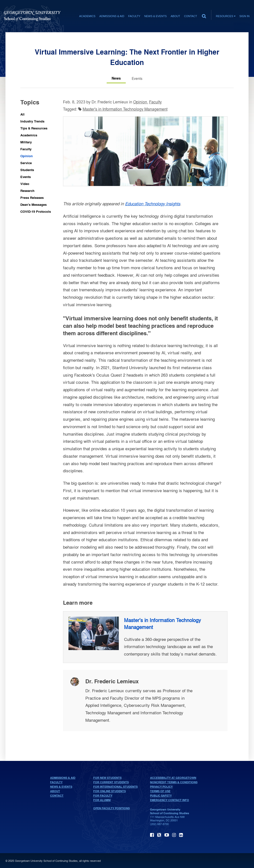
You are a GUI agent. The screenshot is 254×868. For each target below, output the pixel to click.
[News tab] (116, 78)
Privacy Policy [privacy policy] (161, 787)
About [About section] (175, 16)
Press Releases (32, 197)
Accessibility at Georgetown (173, 778)
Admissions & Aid (63, 778)
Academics (29, 135)
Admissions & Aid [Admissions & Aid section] (112, 16)
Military (26, 142)
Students (27, 170)
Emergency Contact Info (170, 800)
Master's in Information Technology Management (125, 109)
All (22, 114)
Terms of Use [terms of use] (160, 791)
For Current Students (111, 782)
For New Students (107, 778)
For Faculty (103, 796)
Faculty (26, 149)
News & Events (61, 787)
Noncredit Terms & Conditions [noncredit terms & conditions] (174, 782)
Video (25, 184)
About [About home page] (55, 791)
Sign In (244, 16)
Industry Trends (32, 121)
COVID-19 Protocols (36, 211)
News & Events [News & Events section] (156, 16)
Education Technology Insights (153, 203)
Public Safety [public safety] (161, 796)
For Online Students (110, 791)
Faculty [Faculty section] (134, 16)
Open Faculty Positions (111, 808)
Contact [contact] (190, 16)
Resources (226, 16)
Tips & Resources (34, 128)
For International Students (115, 787)
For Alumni (102, 800)
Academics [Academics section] (87, 16)
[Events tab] (137, 78)
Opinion (27, 156)
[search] (204, 15)
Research (27, 191)
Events (26, 177)
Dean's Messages (33, 204)
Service (26, 163)
